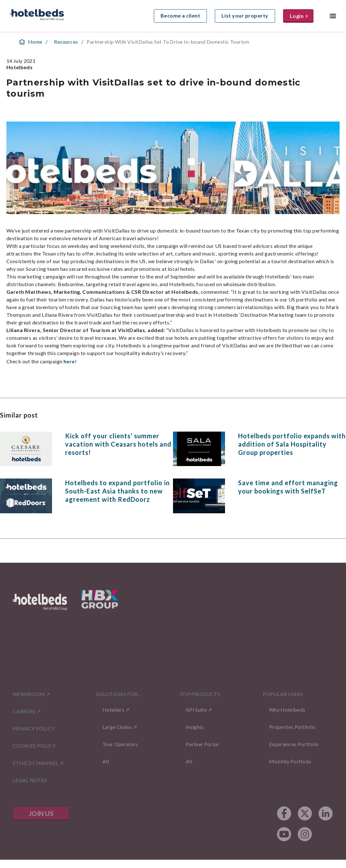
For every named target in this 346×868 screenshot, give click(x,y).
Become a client (180, 15)
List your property (245, 15)
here (69, 361)
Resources (66, 42)
